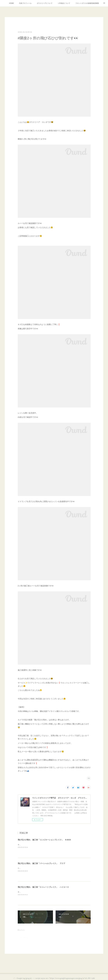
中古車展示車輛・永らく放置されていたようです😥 (36, 868)
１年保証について (64, 3)
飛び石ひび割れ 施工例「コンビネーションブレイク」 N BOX (44, 840)
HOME (11, 3)
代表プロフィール (25, 3)
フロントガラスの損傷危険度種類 (87, 3)
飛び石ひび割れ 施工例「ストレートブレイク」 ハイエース (43, 887)
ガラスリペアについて (45, 3)
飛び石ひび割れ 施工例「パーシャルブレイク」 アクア (41, 863)
